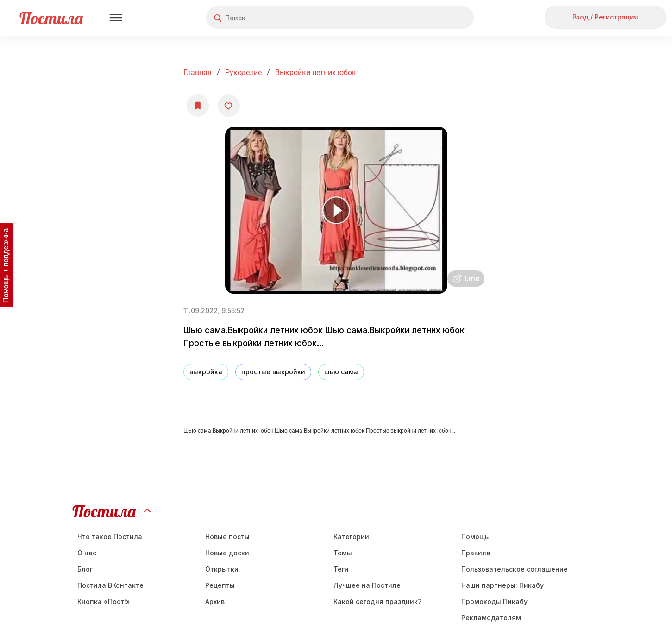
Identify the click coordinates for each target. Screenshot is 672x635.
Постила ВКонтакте (110, 585)
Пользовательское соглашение (515, 569)
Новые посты (227, 537)
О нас (87, 553)
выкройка (206, 372)
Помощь (475, 537)
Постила (51, 18)
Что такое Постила (110, 537)
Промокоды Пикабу (494, 601)
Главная (198, 72)
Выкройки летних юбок (316, 72)
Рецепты (220, 585)
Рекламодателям (491, 618)
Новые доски (227, 553)
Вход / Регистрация (605, 17)
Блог (85, 569)
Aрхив (215, 601)
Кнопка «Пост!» (104, 601)
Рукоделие (243, 72)
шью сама (341, 372)
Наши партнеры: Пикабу (502, 585)
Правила (476, 553)
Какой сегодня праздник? (377, 601)
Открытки (222, 569)
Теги (341, 569)
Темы (343, 553)
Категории (351, 537)
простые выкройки (273, 372)
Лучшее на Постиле (367, 585)
